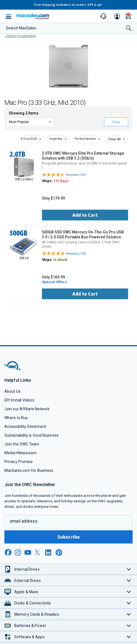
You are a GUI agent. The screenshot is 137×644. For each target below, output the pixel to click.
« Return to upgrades (20, 36)
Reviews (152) (76, 254)
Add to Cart (85, 215)
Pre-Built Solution (85, 139)
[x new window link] (38, 552)
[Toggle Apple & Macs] (129, 592)
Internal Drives (27, 569)
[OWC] (13, 369)
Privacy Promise (19, 462)
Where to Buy (16, 418)
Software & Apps (29, 637)
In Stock (60, 260)
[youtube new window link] (28, 552)
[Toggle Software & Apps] (129, 637)
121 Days (61, 181)
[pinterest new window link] (59, 553)
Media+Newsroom (20, 453)
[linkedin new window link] (49, 553)
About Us (13, 391)
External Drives (28, 581)
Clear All (114, 139)
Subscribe (68, 537)
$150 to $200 (29, 139)
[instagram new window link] (18, 553)
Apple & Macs (26, 592)
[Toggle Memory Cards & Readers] (129, 614)
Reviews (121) (76, 175)
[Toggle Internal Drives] (129, 569)
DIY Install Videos (19, 400)
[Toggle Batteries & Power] (129, 625)
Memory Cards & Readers (37, 614)
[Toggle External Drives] (129, 580)
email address (24, 521)
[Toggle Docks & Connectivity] (129, 603)
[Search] (129, 29)
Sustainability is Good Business (31, 435)
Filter (116, 122)
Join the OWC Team (22, 444)
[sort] (31, 122)
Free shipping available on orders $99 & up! (68, 5)
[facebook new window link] (8, 553)
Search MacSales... (22, 28)
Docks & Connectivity (33, 603)
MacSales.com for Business (29, 470)
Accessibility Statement (25, 426)
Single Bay (56, 139)
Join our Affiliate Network (27, 409)
